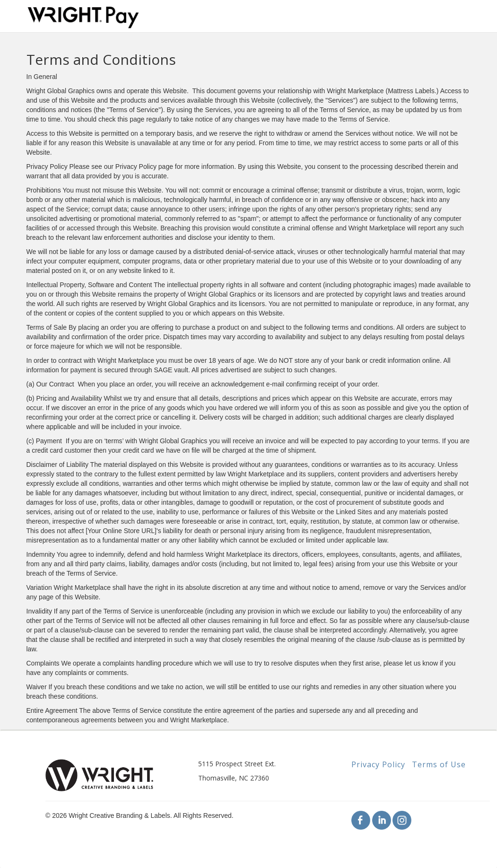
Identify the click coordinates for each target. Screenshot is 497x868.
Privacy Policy (378, 764)
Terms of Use (439, 764)
